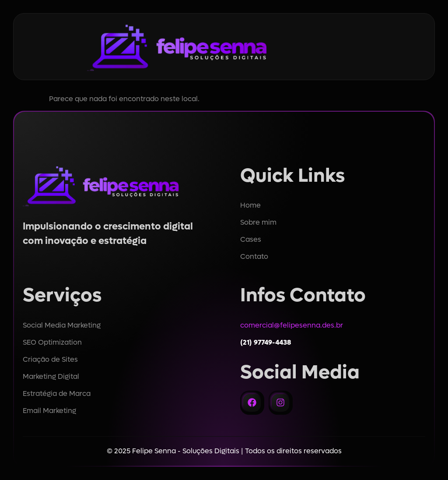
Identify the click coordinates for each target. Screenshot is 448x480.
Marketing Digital (51, 376)
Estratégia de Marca (57, 394)
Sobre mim (258, 222)
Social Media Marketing (62, 325)
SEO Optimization (52, 342)
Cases (251, 239)
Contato (254, 256)
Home (250, 205)
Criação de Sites (50, 359)
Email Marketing (49, 411)
